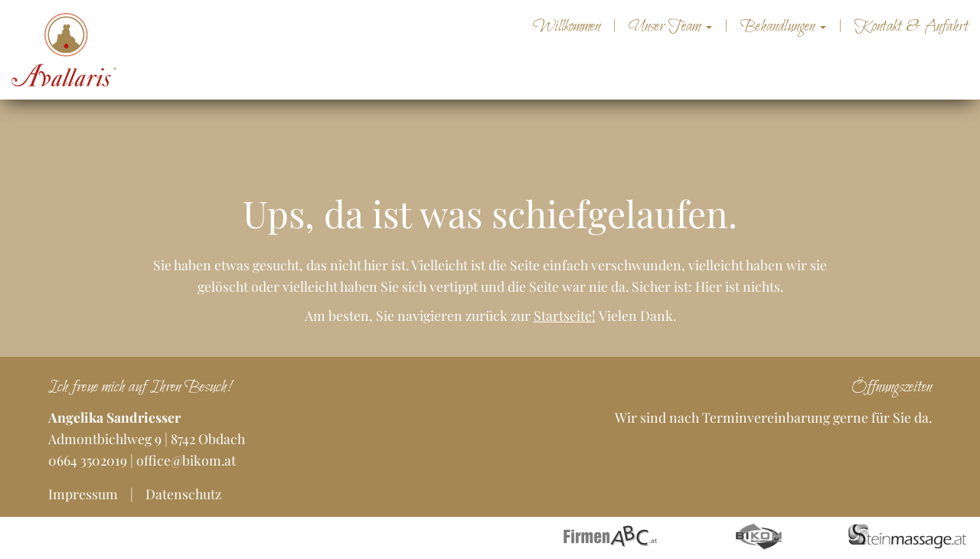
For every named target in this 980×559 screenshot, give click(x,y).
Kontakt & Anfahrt (911, 27)
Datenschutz (183, 494)
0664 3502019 (88, 460)
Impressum (83, 494)
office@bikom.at (186, 460)
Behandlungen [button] (783, 27)
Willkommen (567, 27)
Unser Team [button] (670, 27)
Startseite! (565, 315)
